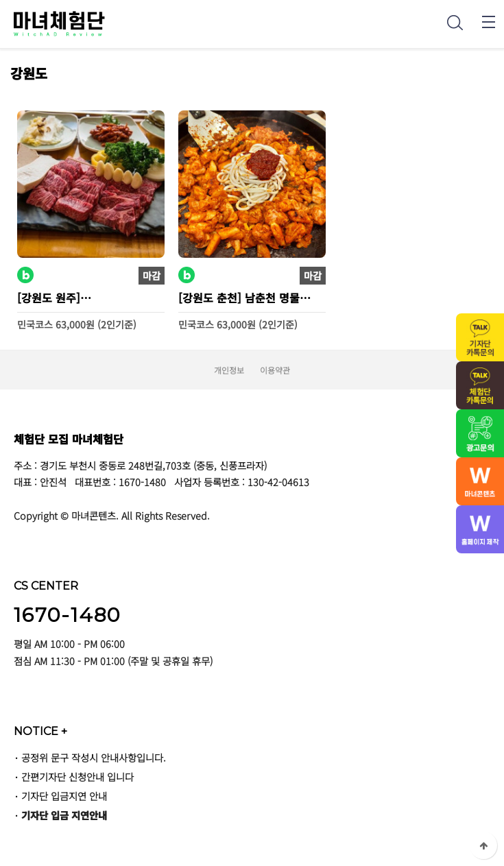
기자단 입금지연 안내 (64, 796)
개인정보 (229, 370)
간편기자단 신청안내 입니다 (77, 777)
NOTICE (40, 731)
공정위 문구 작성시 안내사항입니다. (94, 757)
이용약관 (275, 370)
